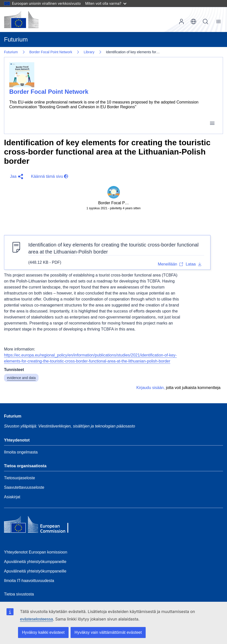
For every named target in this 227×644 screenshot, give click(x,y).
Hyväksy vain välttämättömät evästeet (108, 632)
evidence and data (21, 378)
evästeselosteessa (37, 619)
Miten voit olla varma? (106, 3)
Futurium (16, 39)
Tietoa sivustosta (19, 594)
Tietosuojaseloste (20, 478)
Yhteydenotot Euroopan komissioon (36, 552)
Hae (205, 21)
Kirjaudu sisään (181, 21)
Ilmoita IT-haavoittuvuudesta (29, 581)
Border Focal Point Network (51, 52)
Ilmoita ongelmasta (21, 452)
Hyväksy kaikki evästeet (43, 632)
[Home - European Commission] (40, 526)
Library (89, 52)
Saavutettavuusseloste (24, 487)
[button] (16, 176)
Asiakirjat (12, 497)
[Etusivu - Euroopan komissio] (21, 19)
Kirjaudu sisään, (151, 388)
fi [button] (193, 21)
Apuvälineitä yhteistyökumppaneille (35, 562)
